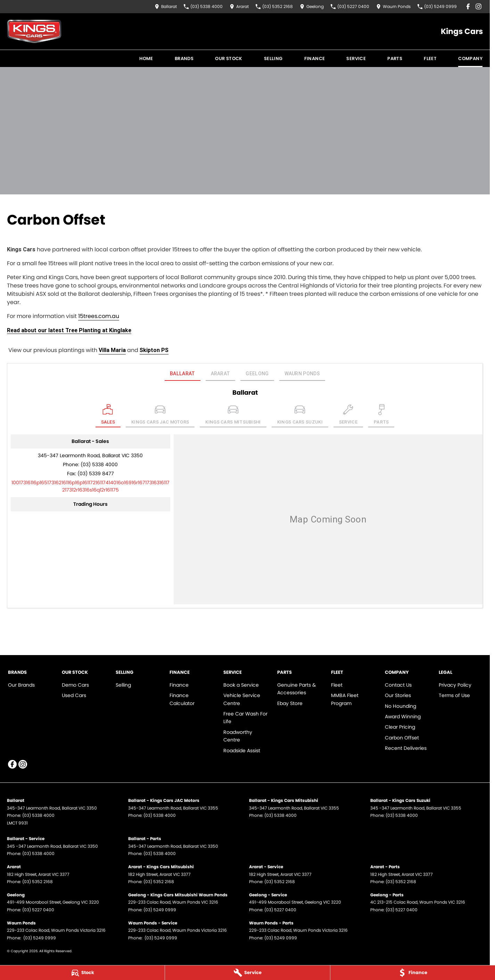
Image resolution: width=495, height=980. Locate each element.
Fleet (430, 58)
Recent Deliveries (406, 748)
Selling (273, 58)
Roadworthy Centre (238, 736)
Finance (315, 58)
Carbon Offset (402, 738)
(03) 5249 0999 (160, 910)
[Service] (247, 973)
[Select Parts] (381, 416)
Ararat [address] (221, 374)
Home (146, 58)
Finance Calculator (182, 699)
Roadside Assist (242, 751)
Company (470, 58)
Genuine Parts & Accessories (296, 689)
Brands (184, 58)
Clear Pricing (400, 727)
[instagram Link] (479, 6)
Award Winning (403, 717)
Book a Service (241, 685)
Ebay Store (290, 703)
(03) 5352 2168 (38, 882)
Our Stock (229, 58)
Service (356, 58)
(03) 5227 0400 (38, 910)
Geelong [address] (257, 374)
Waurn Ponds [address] (302, 374)
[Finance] (413, 973)
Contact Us (398, 685)
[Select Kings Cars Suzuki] (300, 416)
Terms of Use (454, 695)
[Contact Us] (166, 6)
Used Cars (74, 695)
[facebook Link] (468, 6)
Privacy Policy (455, 685)
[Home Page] (34, 31)
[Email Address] (90, 486)
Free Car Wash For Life (245, 718)
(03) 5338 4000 (99, 464)
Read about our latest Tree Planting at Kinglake (69, 330)
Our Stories (398, 695)
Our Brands (21, 685)
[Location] (108, 416)
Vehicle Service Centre (242, 699)
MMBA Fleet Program (345, 699)
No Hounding (401, 706)
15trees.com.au (99, 316)
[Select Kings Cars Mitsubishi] (233, 416)
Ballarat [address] (182, 374)
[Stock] (82, 973)
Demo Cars (75, 685)
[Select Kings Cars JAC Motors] (160, 416)
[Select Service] (348, 416)
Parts (395, 58)
